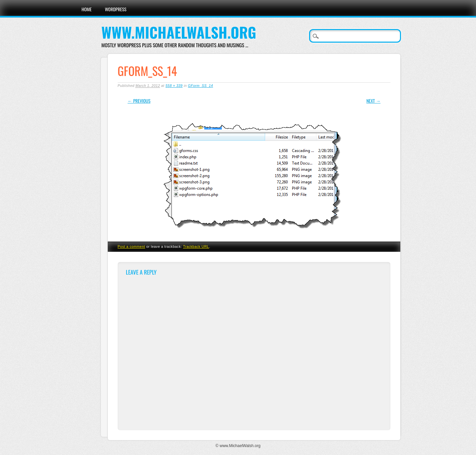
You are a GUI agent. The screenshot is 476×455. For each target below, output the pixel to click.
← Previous (139, 101)
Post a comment (131, 246)
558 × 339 (174, 86)
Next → (373, 101)
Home (87, 9)
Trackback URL (196, 246)
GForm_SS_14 (201, 86)
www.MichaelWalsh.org (179, 32)
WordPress (116, 9)
